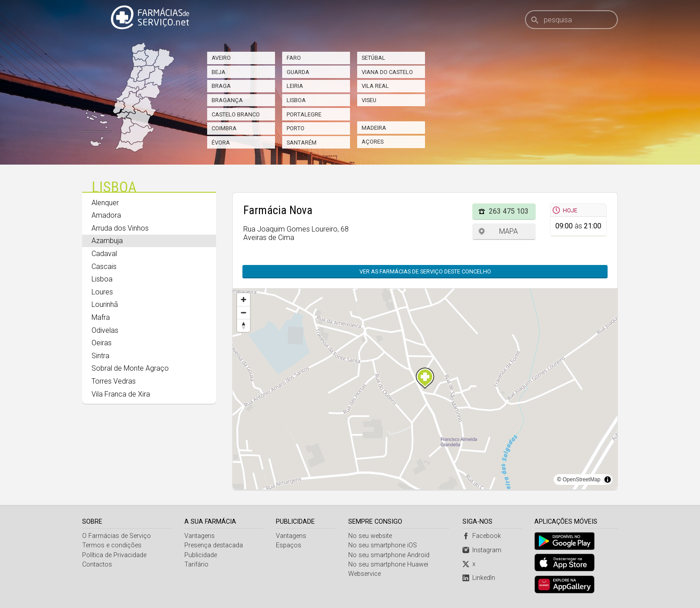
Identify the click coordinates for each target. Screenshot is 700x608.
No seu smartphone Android (389, 555)
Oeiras (102, 343)
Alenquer (105, 203)
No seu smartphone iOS (383, 545)
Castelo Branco (236, 114)
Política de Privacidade (114, 555)
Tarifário (196, 565)
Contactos (97, 565)
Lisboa (296, 100)
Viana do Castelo (387, 72)
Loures (102, 292)
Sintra (100, 356)
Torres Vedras (114, 381)
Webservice (365, 574)
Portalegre (304, 114)
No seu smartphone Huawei (388, 565)
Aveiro (221, 58)
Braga (221, 86)
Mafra (101, 317)
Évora (221, 143)
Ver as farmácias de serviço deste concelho (430, 271)
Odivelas (105, 330)
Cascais (104, 267)
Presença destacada (214, 545)
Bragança (227, 100)
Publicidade (201, 555)
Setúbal (373, 58)
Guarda (298, 72)
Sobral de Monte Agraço (130, 368)
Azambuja (107, 241)
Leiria (295, 86)
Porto (296, 128)
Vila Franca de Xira (121, 394)
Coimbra (224, 128)
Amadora (106, 215)
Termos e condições (112, 545)
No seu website (370, 536)
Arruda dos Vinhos (120, 228)
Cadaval (104, 254)
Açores (373, 142)
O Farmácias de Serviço (117, 536)
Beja (219, 72)
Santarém (302, 143)
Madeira (374, 128)
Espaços (289, 545)
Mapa (508, 231)
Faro (294, 58)
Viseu (369, 100)
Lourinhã (105, 304)
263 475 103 (509, 211)
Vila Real (375, 86)
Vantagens (200, 536)
